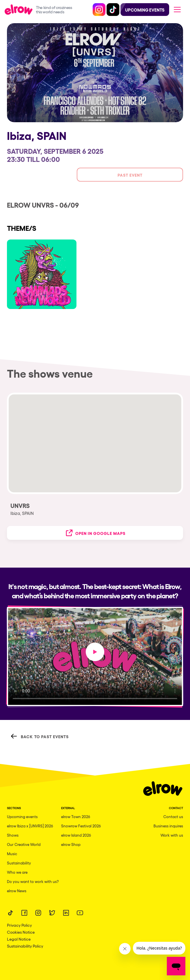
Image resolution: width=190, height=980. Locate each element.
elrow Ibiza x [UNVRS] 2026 (30, 826)
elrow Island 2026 (76, 835)
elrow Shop (71, 844)
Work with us (172, 835)
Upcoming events (22, 817)
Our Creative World (24, 844)
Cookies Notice (21, 932)
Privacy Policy (19, 925)
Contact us (173, 817)
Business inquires (168, 826)
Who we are (17, 872)
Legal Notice (19, 939)
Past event (130, 175)
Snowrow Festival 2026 (81, 826)
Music (12, 854)
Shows (13, 835)
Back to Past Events (40, 736)
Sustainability (19, 863)
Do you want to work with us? (33, 881)
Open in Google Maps (95, 533)
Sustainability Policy (25, 946)
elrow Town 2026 (76, 817)
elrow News (17, 891)
